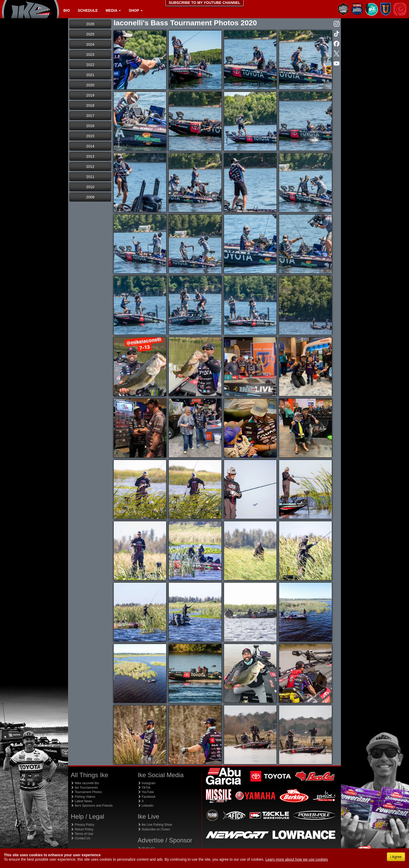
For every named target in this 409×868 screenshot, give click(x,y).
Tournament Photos (86, 792)
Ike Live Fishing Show (155, 825)
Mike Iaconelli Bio (85, 783)
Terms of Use (82, 834)
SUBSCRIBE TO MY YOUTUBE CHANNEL (205, 3)
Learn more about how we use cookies (297, 859)
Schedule (88, 10)
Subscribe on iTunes (154, 829)
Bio (67, 10)
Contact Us (80, 838)
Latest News (81, 801)
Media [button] (113, 10)
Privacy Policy (82, 825)
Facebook (147, 797)
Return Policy (82, 829)
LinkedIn (146, 806)
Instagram (147, 783)
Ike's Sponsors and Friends (92, 806)
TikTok (144, 788)
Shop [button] (136, 10)
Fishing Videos (83, 797)
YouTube (146, 792)
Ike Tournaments (84, 788)
